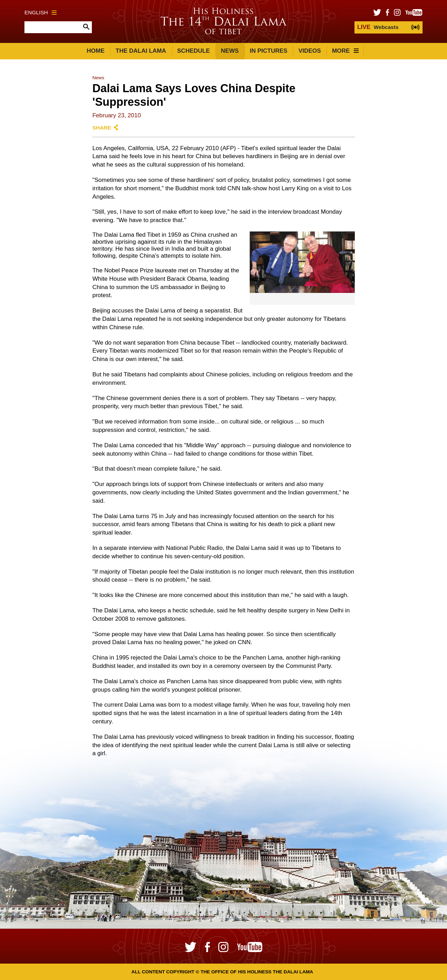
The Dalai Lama (141, 51)
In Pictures (269, 51)
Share (102, 128)
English (41, 12)
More (345, 51)
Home (96, 51)
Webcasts (378, 27)
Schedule (193, 51)
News (230, 51)
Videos (310, 51)
